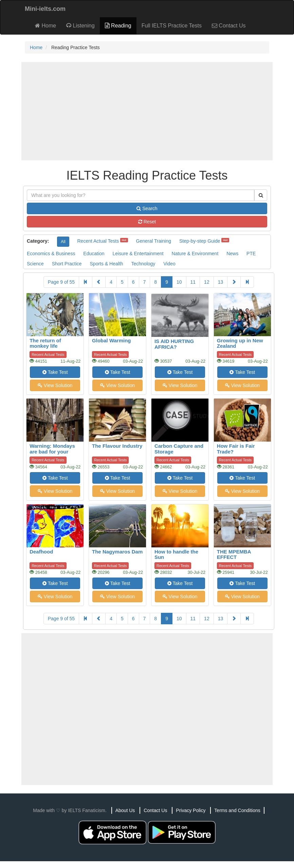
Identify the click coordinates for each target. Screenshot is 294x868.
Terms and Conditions (237, 810)
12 (207, 282)
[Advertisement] (147, 111)
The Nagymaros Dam (117, 552)
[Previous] (99, 282)
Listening (80, 26)
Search (147, 208)
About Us (125, 810)
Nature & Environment (195, 254)
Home (45, 26)
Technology (143, 264)
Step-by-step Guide (200, 241)
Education (94, 254)
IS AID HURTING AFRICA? (174, 344)
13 (221, 282)
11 (193, 282)
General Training (154, 241)
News (232, 254)
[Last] (247, 282)
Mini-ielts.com (45, 9)
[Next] (234, 282)
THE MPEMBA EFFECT (234, 554)
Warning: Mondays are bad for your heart (52, 451)
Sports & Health (107, 264)
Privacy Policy (191, 810)
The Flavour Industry (117, 446)
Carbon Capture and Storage (179, 449)
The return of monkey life (45, 343)
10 (179, 282)
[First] (86, 282)
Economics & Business (51, 254)
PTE (251, 254)
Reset (147, 222)
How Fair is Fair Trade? (236, 449)
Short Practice (67, 264)
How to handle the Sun (176, 554)
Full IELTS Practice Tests (172, 26)
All (63, 242)
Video (169, 264)
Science (35, 264)
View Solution (55, 385)
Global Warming (111, 340)
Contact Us (229, 26)
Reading (118, 26)
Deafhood (41, 552)
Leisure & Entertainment (138, 254)
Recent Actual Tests (98, 241)
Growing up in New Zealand (240, 343)
